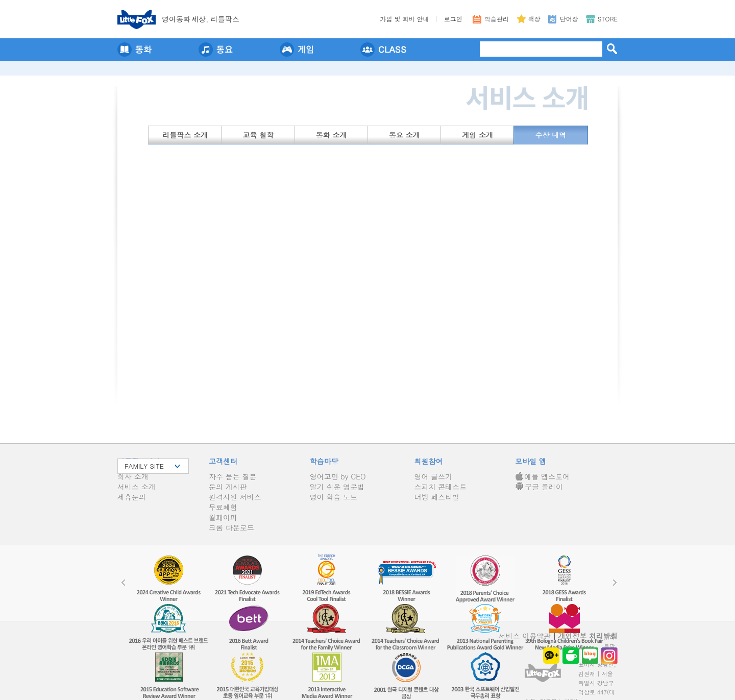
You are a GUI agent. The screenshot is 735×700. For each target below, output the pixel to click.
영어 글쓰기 (434, 476)
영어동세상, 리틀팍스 (201, 19)
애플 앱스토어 (542, 476)
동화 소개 (332, 135)
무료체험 (223, 507)
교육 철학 (259, 135)
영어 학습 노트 (334, 497)
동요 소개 (405, 135)
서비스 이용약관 (525, 636)
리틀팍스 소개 (185, 135)
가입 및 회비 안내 (405, 19)
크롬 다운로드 (231, 527)
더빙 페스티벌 (437, 497)
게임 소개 (477, 135)
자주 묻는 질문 (232, 476)
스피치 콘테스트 (441, 487)
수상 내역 (551, 135)
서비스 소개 (137, 487)
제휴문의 (132, 497)
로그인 (453, 19)
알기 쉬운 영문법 (337, 487)
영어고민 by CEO (338, 476)
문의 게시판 (228, 487)
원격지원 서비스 (235, 497)
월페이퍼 (223, 517)
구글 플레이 (539, 487)
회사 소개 (133, 476)
